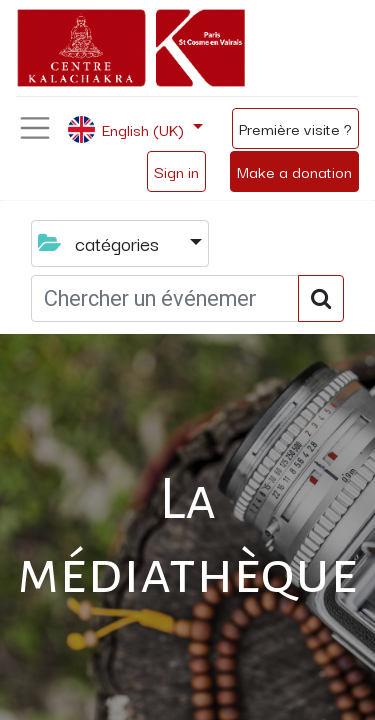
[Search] (321, 298)
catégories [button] (101, 242)
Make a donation (294, 171)
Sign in (176, 171)
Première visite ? (295, 128)
